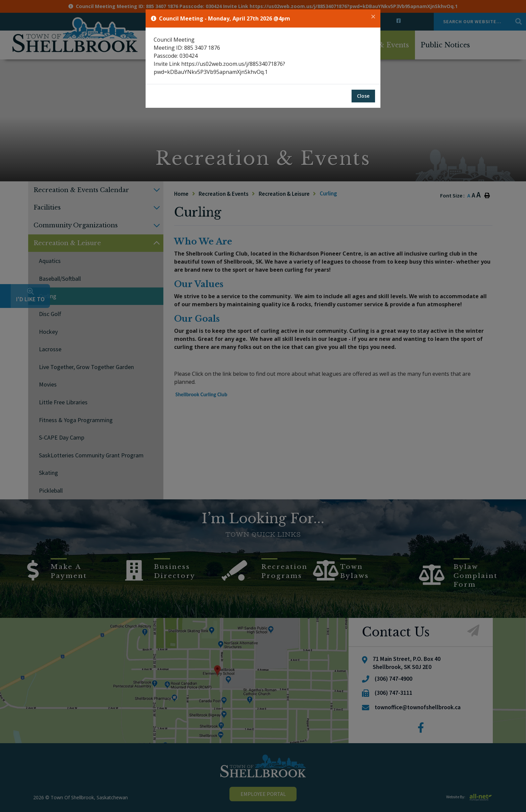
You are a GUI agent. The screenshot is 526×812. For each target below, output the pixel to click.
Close (363, 96)
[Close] (373, 17)
